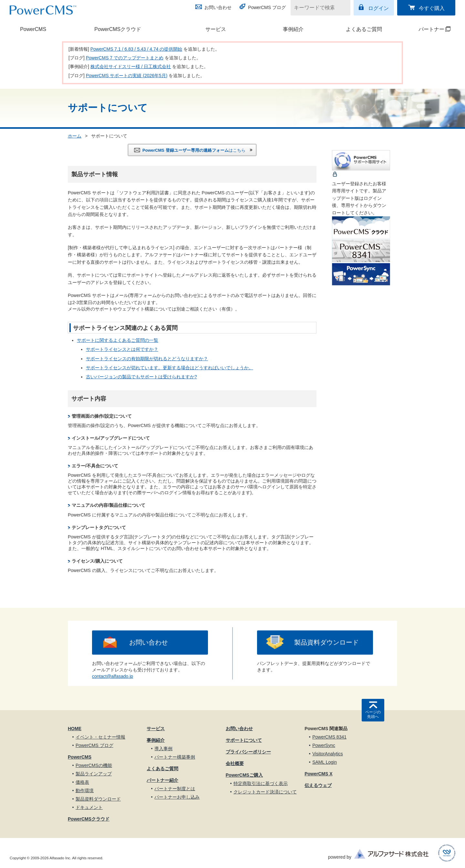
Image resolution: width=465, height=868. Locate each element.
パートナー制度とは (175, 789)
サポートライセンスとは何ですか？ (122, 349)
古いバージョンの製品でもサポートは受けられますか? (141, 377)
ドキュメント (89, 807)
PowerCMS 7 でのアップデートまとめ (125, 58)
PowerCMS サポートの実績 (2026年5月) (127, 76)
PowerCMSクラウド (118, 29)
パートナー (427, 29)
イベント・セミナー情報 (100, 737)
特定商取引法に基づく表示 (261, 783)
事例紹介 (293, 29)
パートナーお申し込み (177, 797)
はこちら (194, 150)
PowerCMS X (318, 774)
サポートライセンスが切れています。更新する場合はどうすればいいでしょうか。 (170, 368)
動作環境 (85, 791)
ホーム (75, 136)
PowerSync (324, 745)
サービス (216, 29)
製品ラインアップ (94, 774)
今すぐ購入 (432, 8)
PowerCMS (33, 29)
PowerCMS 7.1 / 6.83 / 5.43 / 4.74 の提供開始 (136, 49)
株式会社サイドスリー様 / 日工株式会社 (131, 66)
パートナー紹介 (162, 780)
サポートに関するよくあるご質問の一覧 (118, 340)
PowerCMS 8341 (329, 737)
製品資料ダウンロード (326, 642)
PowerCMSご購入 (244, 775)
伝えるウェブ (318, 785)
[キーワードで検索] (316, 8)
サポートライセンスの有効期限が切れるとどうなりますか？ (147, 359)
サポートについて (244, 740)
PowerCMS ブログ (267, 7)
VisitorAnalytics (328, 754)
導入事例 (163, 749)
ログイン (378, 8)
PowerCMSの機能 (94, 765)
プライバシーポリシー (248, 752)
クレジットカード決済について (265, 792)
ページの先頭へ (373, 714)
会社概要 (235, 763)
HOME (75, 729)
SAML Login (325, 762)
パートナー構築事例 (175, 757)
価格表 (82, 782)
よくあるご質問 (364, 29)
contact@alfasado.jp (113, 676)
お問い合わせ (218, 7)
